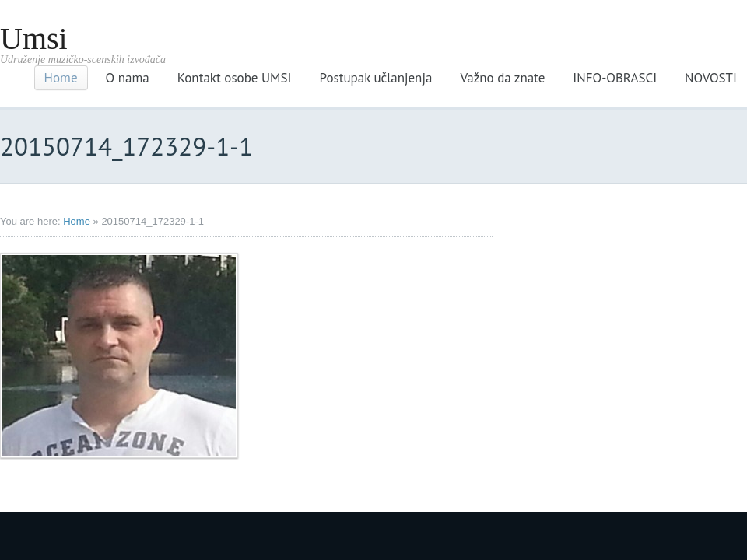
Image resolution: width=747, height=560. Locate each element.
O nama (128, 78)
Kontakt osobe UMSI (235, 78)
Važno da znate (502, 78)
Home (61, 78)
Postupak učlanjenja (376, 78)
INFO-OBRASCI (615, 78)
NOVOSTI (711, 78)
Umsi (34, 38)
